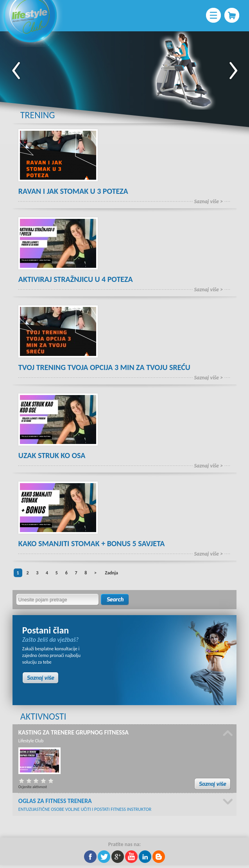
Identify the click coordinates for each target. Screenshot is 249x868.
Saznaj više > (209, 201)
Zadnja (111, 573)
